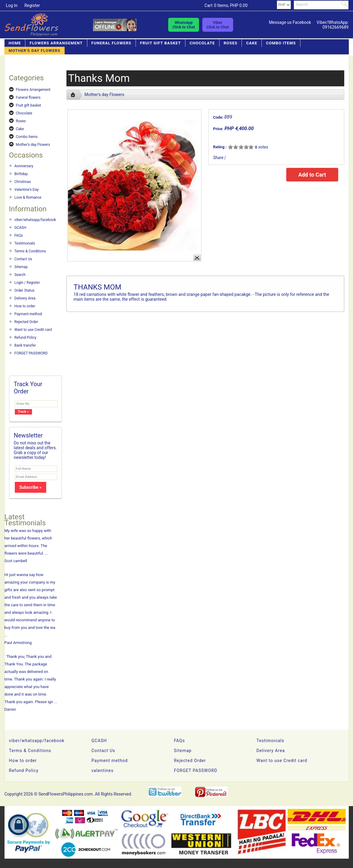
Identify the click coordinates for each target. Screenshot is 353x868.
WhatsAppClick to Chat (184, 25)
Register (32, 5)
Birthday (21, 174)
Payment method (28, 314)
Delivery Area (25, 298)
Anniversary (24, 166)
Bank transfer (25, 345)
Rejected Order (26, 322)
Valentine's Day (27, 190)
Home (15, 43)
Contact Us (23, 259)
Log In (12, 5)
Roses (231, 43)
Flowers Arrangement (56, 43)
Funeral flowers (111, 43)
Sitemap (21, 267)
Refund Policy (26, 338)
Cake (252, 43)
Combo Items (281, 43)
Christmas (23, 182)
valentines (103, 770)
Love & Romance (28, 197)
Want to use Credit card (33, 330)
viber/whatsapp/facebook (35, 220)
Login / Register (27, 283)
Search (20, 275)
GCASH (21, 228)
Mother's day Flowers (35, 51)
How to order (25, 306)
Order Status (25, 290)
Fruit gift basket (160, 43)
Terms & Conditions (30, 251)
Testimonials (25, 243)
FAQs (19, 235)
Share (218, 158)
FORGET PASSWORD (31, 353)
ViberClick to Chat (218, 25)
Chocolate (202, 43)
